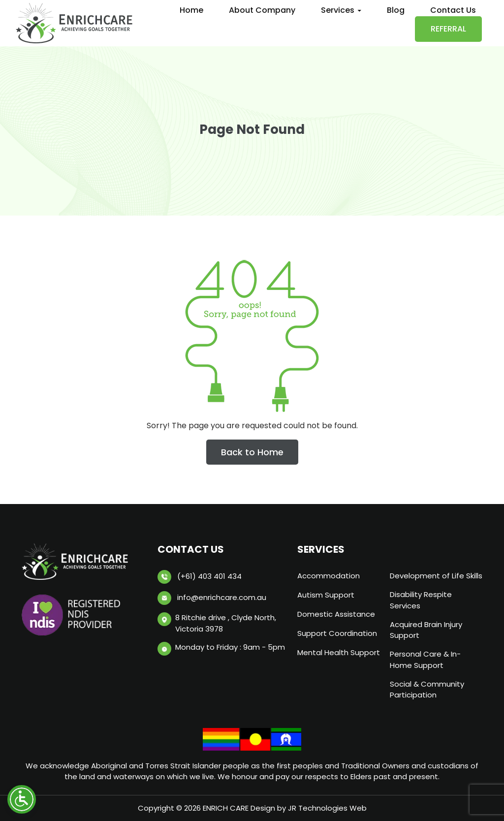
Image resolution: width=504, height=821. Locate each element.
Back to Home (252, 452)
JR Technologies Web (327, 808)
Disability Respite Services (421, 600)
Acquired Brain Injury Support (426, 630)
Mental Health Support (339, 652)
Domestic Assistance (336, 614)
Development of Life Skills (436, 576)
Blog (396, 10)
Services (338, 10)
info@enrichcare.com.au (222, 597)
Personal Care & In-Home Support (425, 660)
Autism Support (326, 595)
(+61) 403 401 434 (209, 576)
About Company (262, 10)
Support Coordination (337, 633)
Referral (448, 29)
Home (191, 10)
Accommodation (329, 576)
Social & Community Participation (427, 690)
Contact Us (453, 10)
